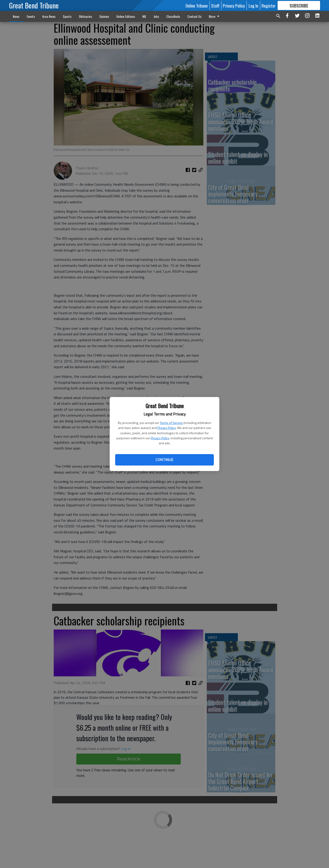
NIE (144, 16)
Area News (49, 16)
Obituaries (85, 16)
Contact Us (194, 16)
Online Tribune (197, 5)
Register (269, 5)
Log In (253, 5)
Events (31, 16)
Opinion (104, 16)
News (16, 16)
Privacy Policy (167, 428)
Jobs (156, 16)
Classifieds (173, 16)
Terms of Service (171, 423)
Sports (67, 16)
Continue (164, 460)
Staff (215, 5)
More (215, 16)
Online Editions (126, 16)
